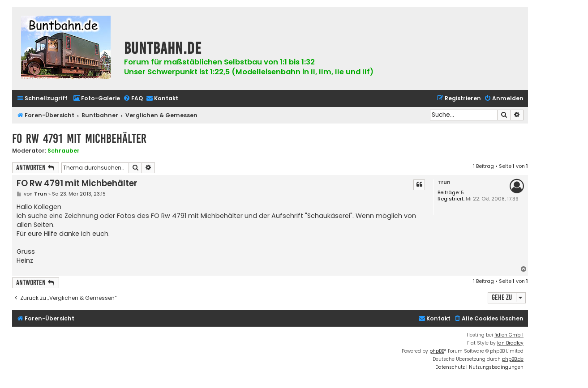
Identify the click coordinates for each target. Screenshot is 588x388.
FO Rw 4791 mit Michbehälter (79, 139)
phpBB (437, 351)
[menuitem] (97, 99)
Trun (444, 182)
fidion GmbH (509, 335)
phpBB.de (513, 359)
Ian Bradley (510, 343)
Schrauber (64, 151)
